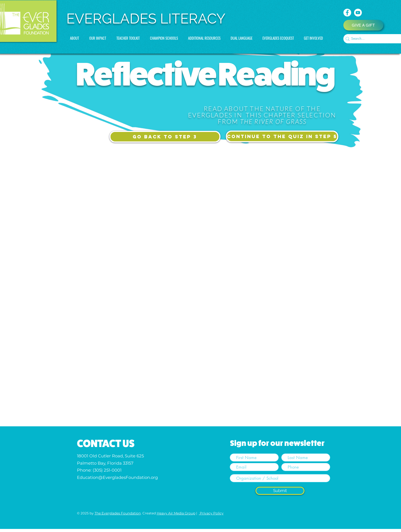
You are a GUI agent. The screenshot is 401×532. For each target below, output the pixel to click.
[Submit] (280, 491)
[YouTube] (358, 13)
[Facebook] (347, 13)
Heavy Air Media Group (176, 513)
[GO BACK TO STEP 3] (165, 137)
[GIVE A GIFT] (363, 25)
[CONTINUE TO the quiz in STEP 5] (282, 136)
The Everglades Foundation (118, 513)
